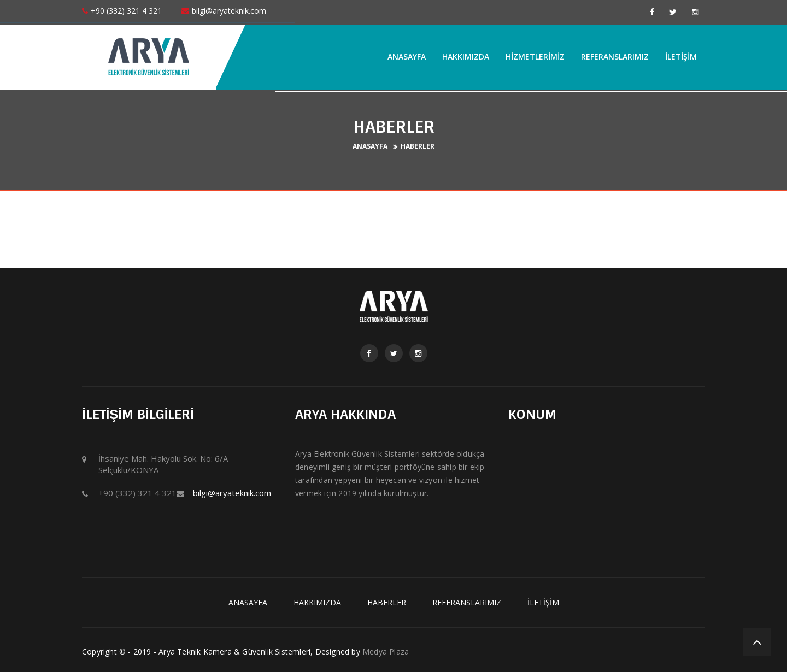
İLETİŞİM (681, 57)
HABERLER (418, 146)
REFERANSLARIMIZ (615, 57)
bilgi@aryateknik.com (232, 493)
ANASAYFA (407, 57)
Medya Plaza (386, 652)
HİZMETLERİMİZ (535, 57)
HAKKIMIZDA (466, 57)
